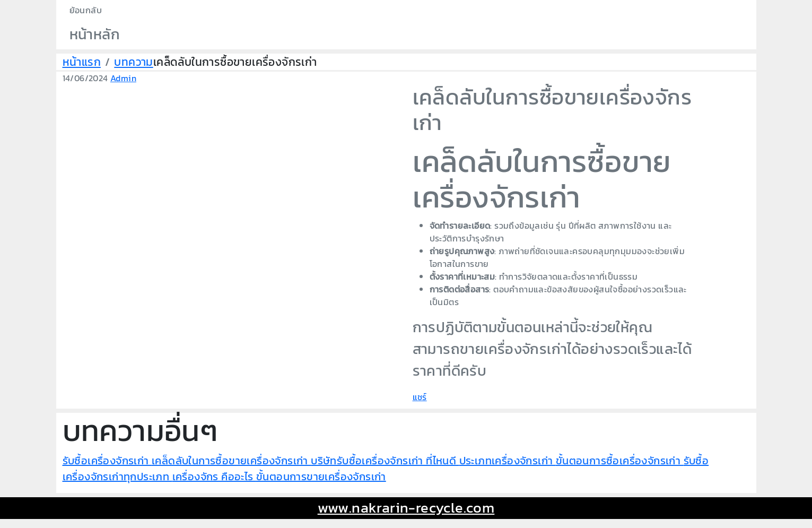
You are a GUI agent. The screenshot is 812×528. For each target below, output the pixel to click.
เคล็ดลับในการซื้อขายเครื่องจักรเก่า (231, 461)
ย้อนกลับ (86, 10)
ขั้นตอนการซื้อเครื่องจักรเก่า (620, 461)
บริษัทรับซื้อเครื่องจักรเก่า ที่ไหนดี (385, 461)
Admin (123, 78)
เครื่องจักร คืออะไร (214, 477)
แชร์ (420, 397)
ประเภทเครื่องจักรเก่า (508, 461)
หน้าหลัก (95, 34)
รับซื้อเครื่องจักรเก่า (107, 461)
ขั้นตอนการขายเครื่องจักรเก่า (321, 477)
